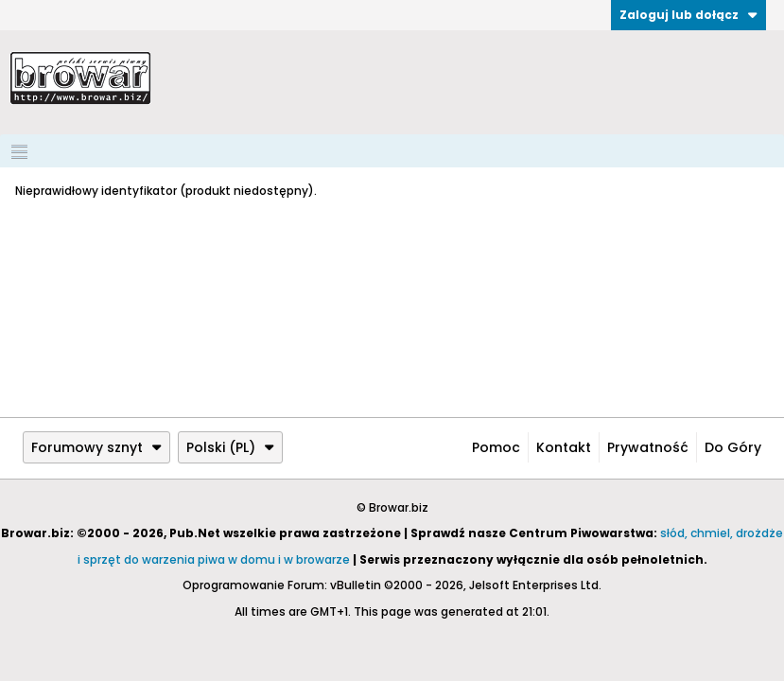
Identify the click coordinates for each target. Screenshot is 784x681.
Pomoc (496, 447)
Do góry (733, 447)
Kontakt (564, 447)
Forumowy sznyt (96, 447)
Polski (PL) (230, 447)
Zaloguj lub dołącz (688, 15)
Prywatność (648, 447)
